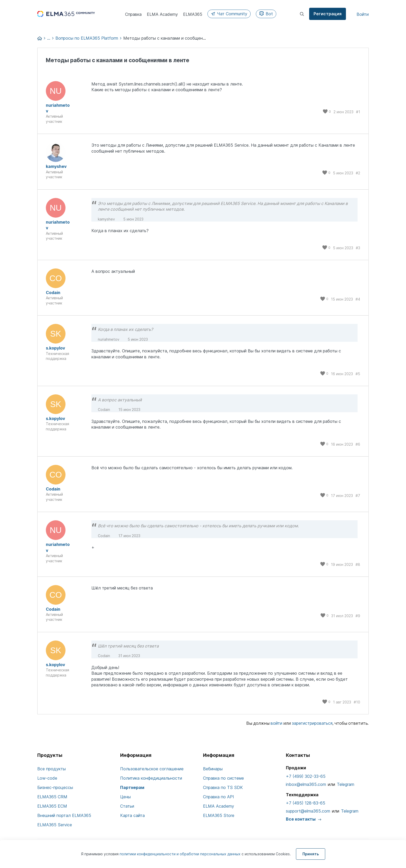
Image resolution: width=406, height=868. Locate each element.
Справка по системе (223, 778)
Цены (125, 797)
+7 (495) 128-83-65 (306, 803)
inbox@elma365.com (306, 784)
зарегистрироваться (312, 723)
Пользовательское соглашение (152, 769)
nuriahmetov (58, 108)
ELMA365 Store (219, 815)
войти (276, 723)
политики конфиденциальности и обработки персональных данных (181, 854)
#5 (358, 374)
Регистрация (328, 14)
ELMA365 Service (55, 825)
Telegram (346, 784)
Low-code (47, 778)
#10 (357, 702)
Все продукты (52, 769)
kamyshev (56, 166)
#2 (358, 173)
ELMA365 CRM (52, 797)
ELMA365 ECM (52, 806)
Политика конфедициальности (151, 778)
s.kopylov (55, 348)
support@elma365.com (308, 811)
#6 (358, 444)
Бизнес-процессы (55, 787)
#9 (358, 616)
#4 (358, 299)
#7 (358, 496)
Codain (53, 293)
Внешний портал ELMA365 (64, 815)
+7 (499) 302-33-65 (306, 776)
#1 (358, 112)
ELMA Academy (219, 806)
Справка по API (219, 797)
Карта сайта (132, 815)
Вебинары (213, 769)
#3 (358, 248)
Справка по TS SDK (223, 787)
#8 (358, 564)
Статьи (127, 806)
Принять (311, 854)
